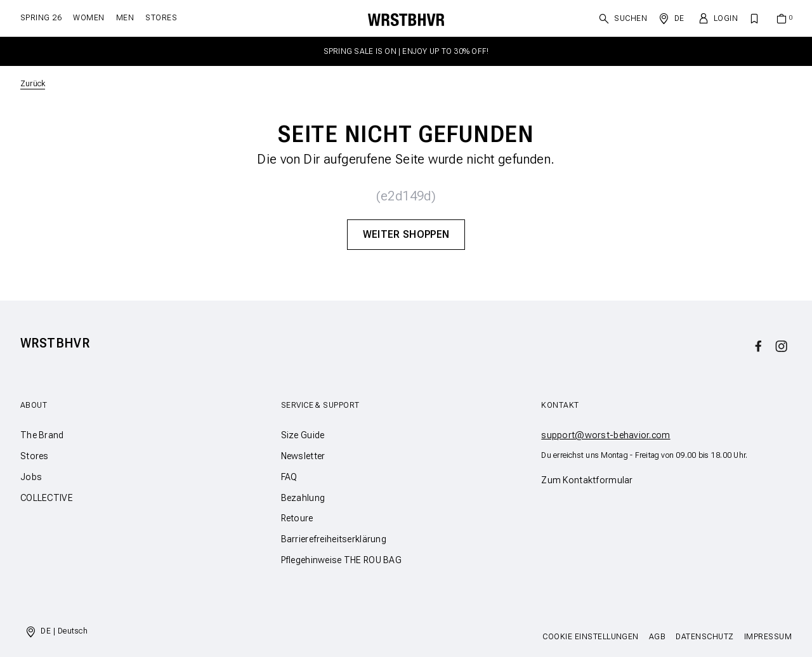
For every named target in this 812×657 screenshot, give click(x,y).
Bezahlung (303, 498)
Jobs (31, 477)
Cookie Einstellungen (591, 637)
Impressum (768, 637)
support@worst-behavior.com (606, 435)
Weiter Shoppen (406, 234)
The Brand (42, 435)
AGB (657, 637)
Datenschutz (704, 637)
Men (125, 18)
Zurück (33, 84)
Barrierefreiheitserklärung (334, 539)
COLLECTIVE (47, 498)
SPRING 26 (41, 18)
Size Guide (303, 435)
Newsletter (303, 456)
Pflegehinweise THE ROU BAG (341, 560)
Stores (161, 18)
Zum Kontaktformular (587, 480)
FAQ (289, 477)
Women (88, 18)
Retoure (297, 518)
